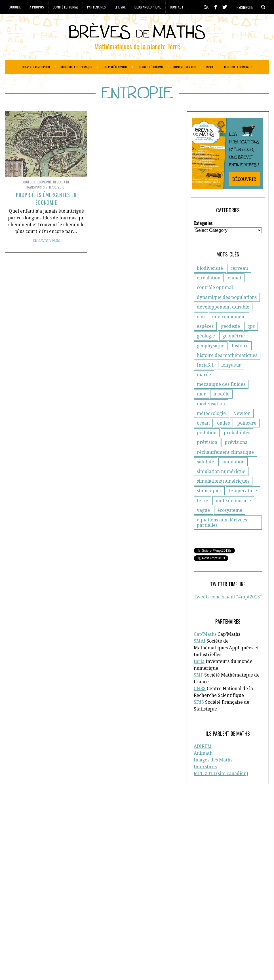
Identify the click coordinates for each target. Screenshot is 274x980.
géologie (206, 350)
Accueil (15, 7)
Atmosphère (67, 902)
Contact (177, 7)
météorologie (211, 428)
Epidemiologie (95, 914)
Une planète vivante (115, 67)
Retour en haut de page (244, 968)
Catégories (203, 237)
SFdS (199, 716)
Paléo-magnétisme (97, 932)
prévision (207, 456)
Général (87, 920)
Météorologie (47, 932)
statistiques (209, 505)
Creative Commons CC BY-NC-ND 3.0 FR (109, 967)
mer (201, 408)
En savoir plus (46, 255)
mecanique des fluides (221, 398)
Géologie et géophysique (76, 67)
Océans (69, 932)
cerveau (239, 282)
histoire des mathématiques (227, 370)
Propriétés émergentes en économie (46, 213)
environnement (229, 331)
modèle (221, 408)
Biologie (29, 196)
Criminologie (61, 908)
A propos (215, 830)
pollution (207, 447)
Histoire (89, 926)
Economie (44, 196)
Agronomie (16, 902)
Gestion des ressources (56, 926)
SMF (198, 689)
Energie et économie (150, 67)
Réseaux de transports (27, 943)
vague (203, 524)
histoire (240, 360)
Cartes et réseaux (185, 67)
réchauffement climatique (225, 466)
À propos (37, 7)
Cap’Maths (21, 859)
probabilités (237, 447)
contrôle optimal (215, 302)
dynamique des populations (227, 312)
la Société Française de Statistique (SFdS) (51, 842)
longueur (231, 379)
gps (251, 340)
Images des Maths (213, 774)
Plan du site (218, 859)
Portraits (14, 938)
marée (204, 389)
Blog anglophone (148, 7)
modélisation (211, 418)
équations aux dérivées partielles (222, 537)
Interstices (205, 781)
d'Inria (111, 836)
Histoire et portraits (238, 67)
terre (203, 515)
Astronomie (41, 902)
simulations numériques (223, 495)
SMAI (200, 655)
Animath (203, 767)
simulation (233, 476)
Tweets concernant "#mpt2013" (228, 611)
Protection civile (41, 938)
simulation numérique (221, 486)
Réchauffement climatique (86, 938)
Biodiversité (93, 902)
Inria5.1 (205, 379)
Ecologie (31, 914)
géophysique (211, 360)
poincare (247, 437)
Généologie (108, 920)
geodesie (230, 340)
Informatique (18, 932)
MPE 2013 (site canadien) (221, 788)
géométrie (234, 350)
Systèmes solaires (102, 943)
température (243, 505)
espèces (205, 340)
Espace (210, 67)
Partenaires (96, 7)
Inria (199, 676)
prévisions (236, 456)
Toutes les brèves (223, 853)
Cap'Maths (205, 648)
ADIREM (203, 760)
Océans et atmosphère (36, 67)
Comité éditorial (66, 7)
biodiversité (210, 282)
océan (203, 437)
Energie (71, 914)
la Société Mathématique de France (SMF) (46, 853)
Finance (69, 920)
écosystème (230, 524)
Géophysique (18, 926)
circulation (209, 292)
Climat (40, 908)
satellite (205, 476)
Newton (242, 428)
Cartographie (18, 908)
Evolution (49, 920)
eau (201, 331)
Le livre (120, 7)
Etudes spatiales (21, 920)
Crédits (145, 967)
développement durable (223, 321)
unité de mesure (233, 515)
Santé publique (67, 943)
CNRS (200, 703)
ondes (223, 437)
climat (235, 292)
